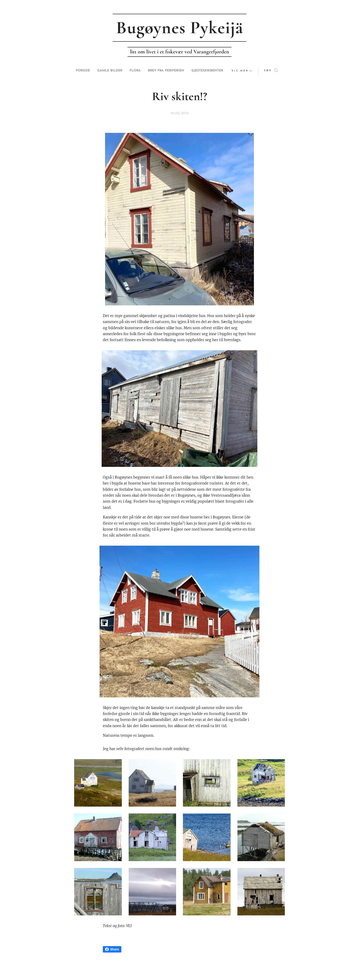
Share (112, 949)
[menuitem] (95, 71)
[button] (262, 71)
